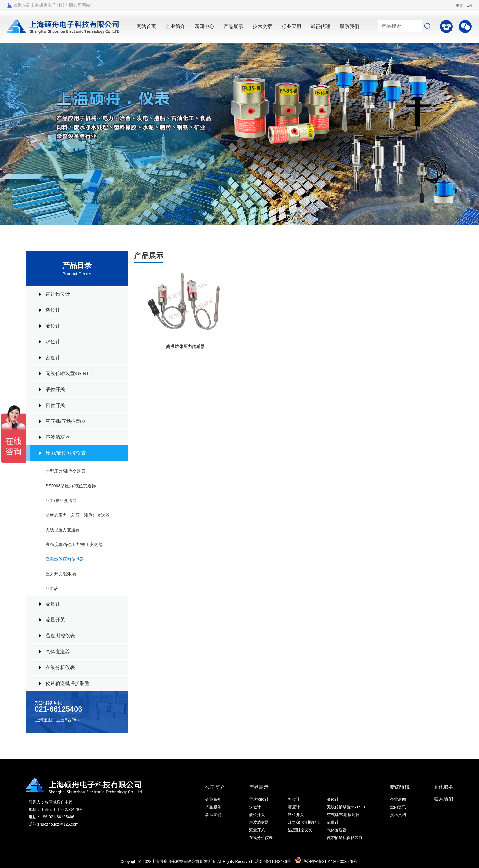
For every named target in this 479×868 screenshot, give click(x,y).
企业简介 (213, 799)
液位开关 (55, 389)
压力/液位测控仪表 (66, 453)
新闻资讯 (400, 787)
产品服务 (213, 807)
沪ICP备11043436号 (273, 861)
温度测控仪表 (60, 636)
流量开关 (55, 620)
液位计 (53, 326)
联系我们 (213, 815)
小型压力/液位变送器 (65, 471)
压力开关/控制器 (61, 574)
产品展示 (259, 787)
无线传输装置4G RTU (69, 374)
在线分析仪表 (60, 667)
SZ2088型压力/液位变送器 (71, 486)
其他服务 (444, 787)
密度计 (53, 358)
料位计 (53, 310)
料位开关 (55, 405)
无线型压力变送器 (63, 530)
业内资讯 (398, 807)
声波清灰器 (58, 437)
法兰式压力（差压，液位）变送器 (78, 515)
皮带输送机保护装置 (68, 683)
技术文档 (398, 815)
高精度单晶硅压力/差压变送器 (74, 544)
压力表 (52, 588)
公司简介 (215, 787)
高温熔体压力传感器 (65, 559)
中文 (459, 5)
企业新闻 (398, 799)
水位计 (53, 342)
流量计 (53, 604)
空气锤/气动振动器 (66, 421)
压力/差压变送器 (61, 500)
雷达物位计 (58, 294)
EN (469, 5)
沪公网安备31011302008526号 (326, 861)
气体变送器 (58, 652)
